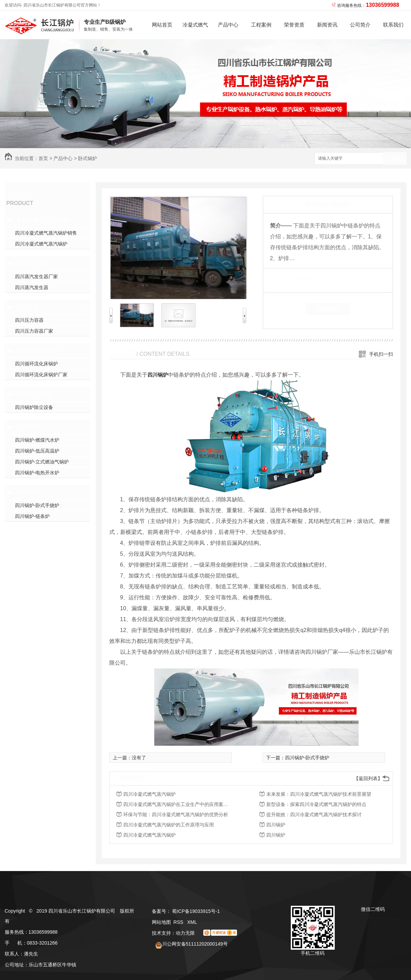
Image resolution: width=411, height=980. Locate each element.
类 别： (282, 279)
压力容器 (27, 307)
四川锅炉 (158, 375)
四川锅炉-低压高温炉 (37, 451)
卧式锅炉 (88, 158)
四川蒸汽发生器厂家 (36, 276)
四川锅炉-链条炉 (33, 516)
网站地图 (161, 922)
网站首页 (162, 25)
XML (192, 922)
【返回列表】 (368, 778)
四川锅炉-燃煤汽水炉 (37, 440)
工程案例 (261, 25)
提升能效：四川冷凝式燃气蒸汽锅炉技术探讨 (314, 815)
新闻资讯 (327, 25)
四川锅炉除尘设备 (34, 407)
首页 (43, 158)
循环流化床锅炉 (36, 351)
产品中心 (228, 25)
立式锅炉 (27, 427)
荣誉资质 (294, 25)
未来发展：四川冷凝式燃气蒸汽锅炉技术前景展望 (319, 794)
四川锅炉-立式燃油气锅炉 (42, 462)
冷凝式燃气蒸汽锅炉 (195, 30)
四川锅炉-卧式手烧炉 (37, 505)
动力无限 (185, 933)
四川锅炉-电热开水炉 (37, 473)
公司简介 (360, 25)
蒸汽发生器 (30, 264)
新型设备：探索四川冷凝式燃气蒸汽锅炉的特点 (316, 804)
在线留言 (328, 309)
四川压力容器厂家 (34, 331)
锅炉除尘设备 (33, 394)
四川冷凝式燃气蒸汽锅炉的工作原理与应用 (169, 825)
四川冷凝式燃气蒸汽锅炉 (41, 244)
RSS (179, 922)
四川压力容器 (29, 320)
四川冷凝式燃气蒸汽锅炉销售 (46, 233)
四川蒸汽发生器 (32, 287)
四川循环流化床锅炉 (36, 364)
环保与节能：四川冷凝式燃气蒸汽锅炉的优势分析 (176, 815)
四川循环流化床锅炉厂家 (41, 375)
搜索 (395, 159)
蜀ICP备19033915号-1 (196, 911)
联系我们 (393, 25)
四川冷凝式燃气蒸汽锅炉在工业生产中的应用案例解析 (178, 804)
